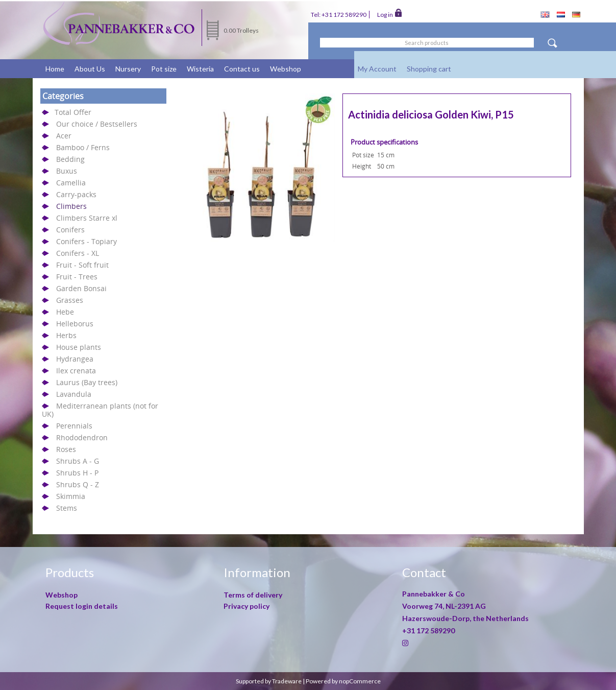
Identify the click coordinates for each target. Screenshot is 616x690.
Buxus (67, 171)
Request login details (82, 606)
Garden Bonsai (81, 288)
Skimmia (71, 496)
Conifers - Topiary (87, 241)
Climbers (71, 206)
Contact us (242, 69)
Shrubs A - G (78, 461)
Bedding (70, 159)
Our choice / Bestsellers (97, 124)
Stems (67, 508)
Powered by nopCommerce (343, 681)
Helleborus (75, 324)
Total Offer (73, 112)
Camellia (71, 183)
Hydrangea (75, 359)
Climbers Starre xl (87, 218)
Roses (66, 449)
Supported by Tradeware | (271, 681)
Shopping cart (429, 69)
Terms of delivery (253, 595)
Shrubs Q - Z (78, 484)
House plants (79, 347)
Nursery (128, 69)
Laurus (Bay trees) (87, 382)
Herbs (66, 335)
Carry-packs (76, 194)
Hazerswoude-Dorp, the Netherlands (465, 618)
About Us (90, 69)
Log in (389, 14)
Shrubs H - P (77, 473)
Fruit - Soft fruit (82, 265)
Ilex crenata (76, 371)
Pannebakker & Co (434, 594)
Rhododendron (82, 437)
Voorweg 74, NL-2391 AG (444, 606)
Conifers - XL (78, 253)
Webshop (286, 69)
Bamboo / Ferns (83, 147)
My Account (377, 69)
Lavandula (74, 394)
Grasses (70, 300)
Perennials (74, 426)
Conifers (70, 230)
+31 (428, 630)
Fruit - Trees (77, 277)
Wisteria (200, 69)
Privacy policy (247, 606)
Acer (64, 136)
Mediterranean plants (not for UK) (100, 410)
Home (55, 69)
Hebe (65, 312)
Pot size (164, 69)
